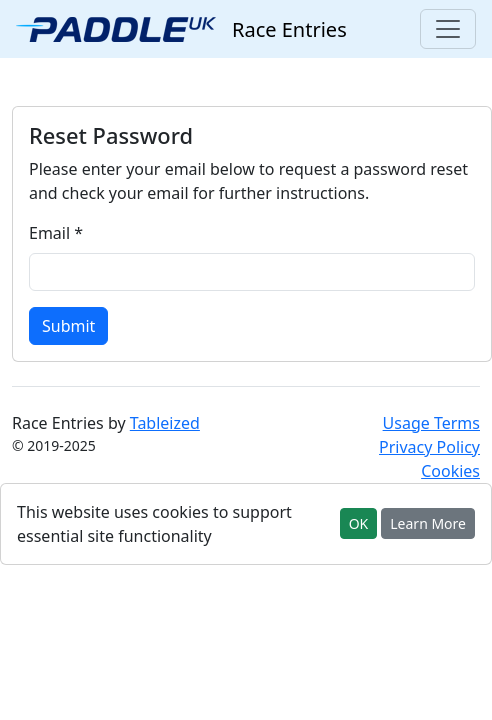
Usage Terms (431, 423)
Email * (56, 233)
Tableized (165, 423)
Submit (68, 326)
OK (359, 523)
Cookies (450, 471)
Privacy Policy (429, 447)
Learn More (428, 523)
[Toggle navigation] (448, 29)
